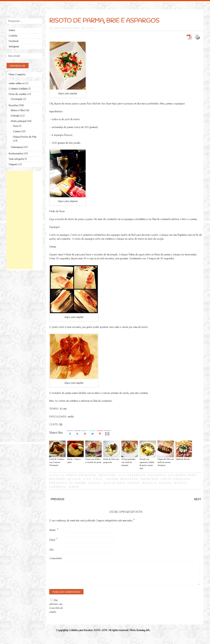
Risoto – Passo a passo (74, 461)
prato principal (176, 479)
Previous (58, 499)
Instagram (14, 47)
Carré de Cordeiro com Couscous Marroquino (57, 462)
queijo (95, 483)
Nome (54, 529)
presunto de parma (68, 483)
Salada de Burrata (183, 459)
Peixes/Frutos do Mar (25, 137)
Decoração (17, 99)
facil (98, 479)
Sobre (12, 30)
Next (198, 499)
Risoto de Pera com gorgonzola (111, 461)
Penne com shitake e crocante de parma (94, 461)
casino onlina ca (17, 83)
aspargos (136, 475)
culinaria (157, 475)
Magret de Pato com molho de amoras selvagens (165, 462)
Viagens (13, 164)
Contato (13, 36)
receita (150, 483)
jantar (112, 479)
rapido (134, 483)
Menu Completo (17, 75)
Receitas (107, 475)
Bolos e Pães (18, 110)
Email (53, 539)
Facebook (14, 41)
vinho (74, 486)
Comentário (56, 558)
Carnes (17, 132)
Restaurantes (16, 154)
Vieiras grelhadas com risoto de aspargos (128, 462)
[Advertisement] (20, 220)
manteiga (129, 479)
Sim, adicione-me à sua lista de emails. (56, 606)
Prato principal (82, 475)
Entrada (15, 116)
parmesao (149, 479)
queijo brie (114, 483)
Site (51, 549)
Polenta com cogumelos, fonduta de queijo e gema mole (147, 464)
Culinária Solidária (18, 89)
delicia (74, 479)
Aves (16, 126)
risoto (166, 483)
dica (87, 479)
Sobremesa (17, 147)
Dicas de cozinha (17, 94)
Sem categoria (16, 159)
